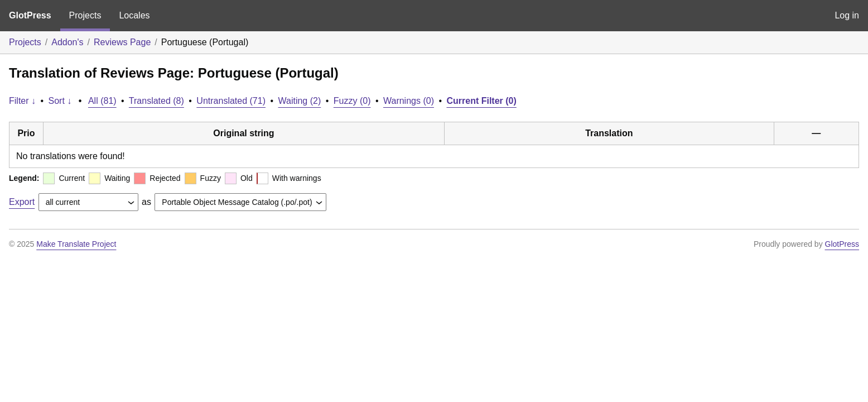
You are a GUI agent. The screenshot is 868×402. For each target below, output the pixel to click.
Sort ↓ (60, 101)
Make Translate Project (76, 244)
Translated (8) (156, 101)
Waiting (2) (300, 101)
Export (22, 202)
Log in (847, 15)
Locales (134, 15)
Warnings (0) (409, 101)
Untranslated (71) (231, 101)
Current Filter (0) (481, 101)
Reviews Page (122, 42)
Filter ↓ (22, 101)
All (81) (102, 101)
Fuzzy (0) (352, 101)
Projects (85, 15)
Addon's (67, 42)
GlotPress (30, 15)
